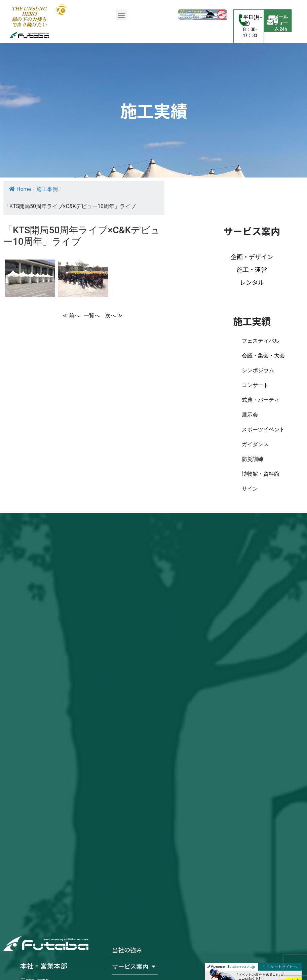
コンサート (255, 385)
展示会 (250, 415)
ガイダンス (255, 444)
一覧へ (92, 316)
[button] (121, 15)
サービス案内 (134, 966)
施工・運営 (252, 269)
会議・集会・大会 (263, 356)
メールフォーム (281, 23)
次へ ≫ (114, 316)
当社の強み (127, 950)
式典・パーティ (261, 400)
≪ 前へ (71, 316)
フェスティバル (261, 341)
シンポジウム (258, 370)
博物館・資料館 (261, 474)
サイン (250, 489)
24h (283, 29)
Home (20, 189)
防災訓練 (253, 459)
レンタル (252, 282)
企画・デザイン (252, 257)
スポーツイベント (263, 429)
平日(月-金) (253, 20)
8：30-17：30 (250, 32)
